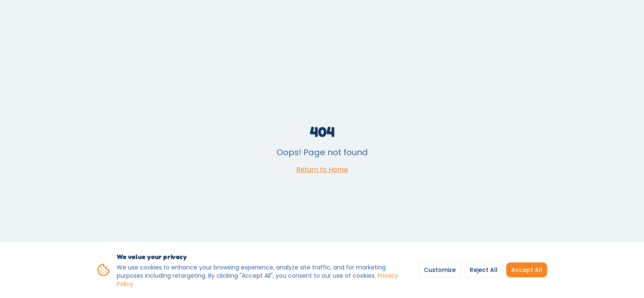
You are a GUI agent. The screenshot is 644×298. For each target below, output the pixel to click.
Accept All (527, 270)
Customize (440, 270)
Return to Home (322, 169)
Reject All (484, 270)
